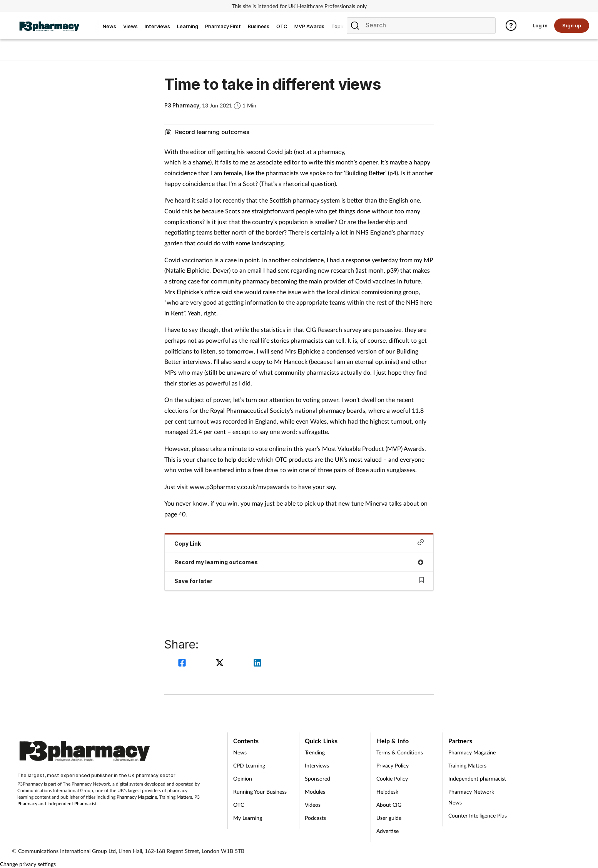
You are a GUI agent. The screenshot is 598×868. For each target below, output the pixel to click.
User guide (389, 818)
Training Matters (176, 797)
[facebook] (183, 664)
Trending (315, 752)
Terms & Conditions (400, 752)
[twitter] (221, 664)
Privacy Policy (393, 765)
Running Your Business (260, 792)
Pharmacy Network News (471, 797)
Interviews (317, 765)
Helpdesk (387, 792)
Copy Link (299, 543)
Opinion (243, 778)
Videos (313, 805)
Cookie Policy (392, 778)
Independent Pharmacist (72, 803)
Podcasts (315, 818)
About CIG (389, 805)
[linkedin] (257, 664)
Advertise (388, 831)
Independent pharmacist (477, 778)
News (240, 752)
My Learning (248, 818)
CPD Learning (249, 765)
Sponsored (317, 778)
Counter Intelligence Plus (478, 815)
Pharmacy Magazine (137, 797)
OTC (239, 805)
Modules (315, 792)
